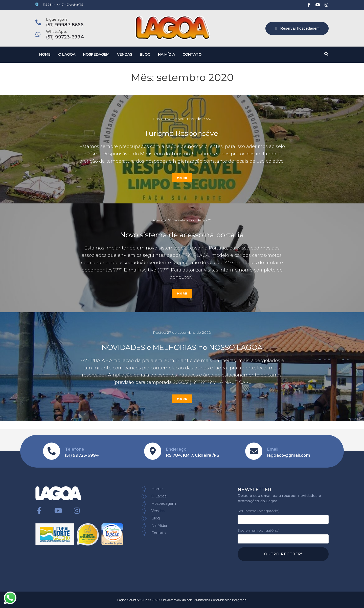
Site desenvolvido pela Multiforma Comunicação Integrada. (204, 600)
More (182, 178)
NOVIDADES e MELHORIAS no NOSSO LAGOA (182, 347)
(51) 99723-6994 (65, 37)
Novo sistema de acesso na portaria (182, 235)
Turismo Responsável (182, 133)
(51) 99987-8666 (65, 25)
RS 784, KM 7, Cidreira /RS (193, 455)
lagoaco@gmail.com (289, 455)
